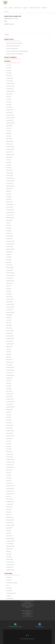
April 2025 (9, 104)
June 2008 (9, 554)
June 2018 (9, 320)
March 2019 (9, 296)
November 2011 (10, 491)
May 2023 (9, 165)
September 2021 (10, 218)
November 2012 (10, 486)
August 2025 (9, 94)
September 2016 (10, 375)
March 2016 (9, 391)
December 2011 (10, 488)
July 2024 (9, 128)
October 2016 (10, 373)
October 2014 (10, 433)
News (8, 585)
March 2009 (9, 536)
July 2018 (9, 317)
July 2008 (9, 551)
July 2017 (9, 349)
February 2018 (10, 331)
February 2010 (10, 517)
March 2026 (9, 76)
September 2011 (10, 494)
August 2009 (9, 528)
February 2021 (10, 236)
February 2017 (10, 362)
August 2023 (9, 157)
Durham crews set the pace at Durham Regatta (17, 51)
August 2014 (9, 438)
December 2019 (10, 273)
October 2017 (10, 341)
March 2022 (9, 202)
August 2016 (9, 378)
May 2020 (9, 260)
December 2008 (10, 538)
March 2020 (9, 265)
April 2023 (9, 168)
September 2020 (10, 249)
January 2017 (10, 365)
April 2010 (9, 515)
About (10, 8)
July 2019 (9, 286)
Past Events (9, 588)
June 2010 (9, 509)
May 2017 (9, 354)
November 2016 (10, 370)
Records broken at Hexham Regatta (15, 54)
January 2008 (10, 559)
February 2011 (10, 499)
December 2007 (10, 562)
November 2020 (10, 244)
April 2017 (9, 357)
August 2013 (9, 470)
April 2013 (9, 480)
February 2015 (10, 425)
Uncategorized (10, 598)
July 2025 (9, 97)
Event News (9, 580)
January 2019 (10, 302)
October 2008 (10, 544)
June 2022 (9, 194)
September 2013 (10, 467)
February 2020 (10, 267)
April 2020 (9, 262)
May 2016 (9, 386)
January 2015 (10, 428)
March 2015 (9, 423)
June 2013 (9, 475)
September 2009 (10, 525)
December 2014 (10, 431)
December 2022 (10, 178)
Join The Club (17, 8)
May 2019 (9, 291)
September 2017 (10, 344)
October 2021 (10, 215)
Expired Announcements (12, 583)
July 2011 (9, 496)
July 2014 (9, 441)
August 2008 (9, 549)
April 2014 (9, 449)
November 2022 (10, 181)
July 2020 (9, 254)
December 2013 (10, 459)
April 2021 (9, 231)
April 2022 (9, 199)
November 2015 (10, 402)
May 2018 (9, 323)
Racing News (12, 24)
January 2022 (10, 207)
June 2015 (9, 415)
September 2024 (10, 123)
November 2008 (10, 541)
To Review (9, 596)
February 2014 (10, 454)
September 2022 (10, 186)
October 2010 (10, 504)
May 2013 (9, 478)
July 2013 (9, 473)
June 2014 (9, 444)
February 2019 (10, 299)
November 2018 (10, 307)
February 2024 (10, 141)
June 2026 (9, 68)
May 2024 (9, 133)
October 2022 (10, 183)
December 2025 (10, 83)
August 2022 (9, 189)
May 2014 (9, 446)
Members (44, 8)
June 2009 (9, 533)
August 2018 (9, 315)
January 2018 (10, 333)
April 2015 (9, 420)
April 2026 (9, 73)
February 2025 (10, 110)
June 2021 (9, 225)
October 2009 (10, 523)
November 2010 (10, 502)
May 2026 (9, 70)
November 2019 (10, 275)
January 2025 (10, 112)
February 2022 (10, 204)
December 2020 (10, 241)
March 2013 (9, 483)
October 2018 (10, 310)
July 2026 (9, 65)
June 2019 (9, 289)
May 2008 (9, 557)
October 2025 (10, 89)
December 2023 (10, 147)
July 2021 (9, 223)
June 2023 (9, 162)
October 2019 (10, 278)
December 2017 (10, 336)
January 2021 (10, 239)
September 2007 (10, 570)
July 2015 (9, 412)
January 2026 (10, 81)
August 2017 (9, 346)
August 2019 (9, 283)
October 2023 (10, 152)
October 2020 (10, 246)
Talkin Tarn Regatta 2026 (12, 48)
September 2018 (10, 312)
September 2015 (10, 407)
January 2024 (10, 144)
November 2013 (10, 462)
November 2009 (10, 520)
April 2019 (9, 294)
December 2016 (10, 367)
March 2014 (9, 452)
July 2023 (9, 160)
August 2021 (9, 220)
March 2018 (9, 328)
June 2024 (9, 131)
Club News (9, 577)
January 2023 (10, 175)
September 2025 (10, 91)
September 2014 (10, 436)
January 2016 (10, 396)
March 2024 (9, 139)
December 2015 (10, 399)
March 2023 (9, 170)
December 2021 (10, 210)
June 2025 (9, 99)
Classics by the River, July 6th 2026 (14, 43)
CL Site (6, 11)
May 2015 (9, 417)
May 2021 (9, 228)
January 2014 (10, 457)
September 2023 (10, 154)
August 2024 (9, 126)
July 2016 (9, 381)
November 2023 (10, 149)
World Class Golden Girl (13, 16)
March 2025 (9, 107)
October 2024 (10, 120)
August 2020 (9, 252)
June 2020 (9, 257)
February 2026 (10, 78)
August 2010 (9, 507)
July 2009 (9, 530)
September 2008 (10, 546)
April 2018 (9, 325)
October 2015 (10, 404)
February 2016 (10, 394)
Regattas (25, 8)
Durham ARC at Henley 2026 (13, 46)
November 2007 (10, 565)
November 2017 (10, 338)
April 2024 (9, 136)
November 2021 (10, 212)
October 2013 (10, 465)
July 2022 (9, 191)
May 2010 (9, 512)
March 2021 (9, 233)
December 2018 (10, 304)
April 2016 (9, 388)
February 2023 (10, 173)
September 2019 (10, 281)
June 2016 (9, 383)
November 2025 (10, 86)
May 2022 (9, 196)
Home (6, 8)
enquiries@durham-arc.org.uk (15, 626)
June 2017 (9, 352)
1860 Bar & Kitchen (34, 8)
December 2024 (10, 115)
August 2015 (9, 409)
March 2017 (9, 360)
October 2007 (10, 567)
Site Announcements (11, 593)
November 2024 (10, 118)
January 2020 (10, 270)
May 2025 (9, 102)
